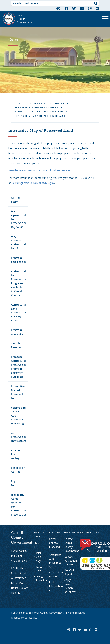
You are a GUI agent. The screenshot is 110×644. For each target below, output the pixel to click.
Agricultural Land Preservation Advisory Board (19, 313)
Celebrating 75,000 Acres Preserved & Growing (18, 416)
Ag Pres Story (16, 200)
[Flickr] (97, 8)
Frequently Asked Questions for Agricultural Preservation (19, 505)
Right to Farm (16, 483)
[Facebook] (66, 8)
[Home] (58, 8)
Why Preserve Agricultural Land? (18, 242)
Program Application (18, 332)
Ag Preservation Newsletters (19, 437)
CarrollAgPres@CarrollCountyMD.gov (33, 183)
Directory (63, 103)
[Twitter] (74, 8)
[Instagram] (90, 8)
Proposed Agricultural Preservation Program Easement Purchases (19, 367)
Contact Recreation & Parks (71, 561)
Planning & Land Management (37, 107)
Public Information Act (56, 586)
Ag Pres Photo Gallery (16, 454)
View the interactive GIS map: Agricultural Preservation (40, 170)
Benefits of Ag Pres (18, 470)
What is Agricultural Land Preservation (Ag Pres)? (19, 219)
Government (39, 103)
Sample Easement (17, 345)
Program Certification (19, 260)
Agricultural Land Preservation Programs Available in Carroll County (19, 283)
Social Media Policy (37, 557)
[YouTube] (82, 8)
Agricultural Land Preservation (39, 112)
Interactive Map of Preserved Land (18, 392)
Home (18, 103)
